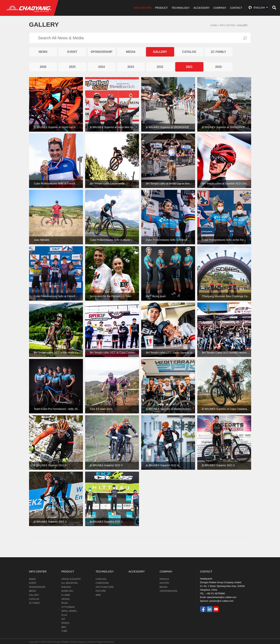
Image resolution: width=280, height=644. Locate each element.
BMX (64, 627)
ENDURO (66, 587)
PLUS (64, 615)
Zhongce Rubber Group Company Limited (73, 642)
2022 (160, 67)
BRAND (163, 587)
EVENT (72, 52)
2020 (219, 67)
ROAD (64, 603)
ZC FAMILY (218, 52)
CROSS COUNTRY (71, 579)
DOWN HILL (67, 591)
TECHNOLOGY (181, 8)
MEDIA (131, 52)
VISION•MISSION (168, 591)
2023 (131, 67)
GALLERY (243, 25)
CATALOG (189, 52)
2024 (102, 67)
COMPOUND (102, 583)
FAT (63, 619)
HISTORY (164, 583)
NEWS (43, 52)
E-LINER (66, 595)
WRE (98, 595)
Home (214, 25)
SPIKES (65, 623)
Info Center (227, 25)
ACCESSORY (202, 8)
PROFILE (164, 579)
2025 (72, 67)
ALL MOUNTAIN (69, 583)
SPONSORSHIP (102, 52)
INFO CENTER (143, 8)
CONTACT (236, 8)
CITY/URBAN (68, 607)
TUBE (64, 631)
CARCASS (101, 579)
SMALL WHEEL (69, 611)
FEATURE (101, 591)
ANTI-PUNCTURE (105, 587)
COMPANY (220, 8)
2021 (189, 67)
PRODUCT (161, 8)
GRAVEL (66, 599)
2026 (43, 67)
